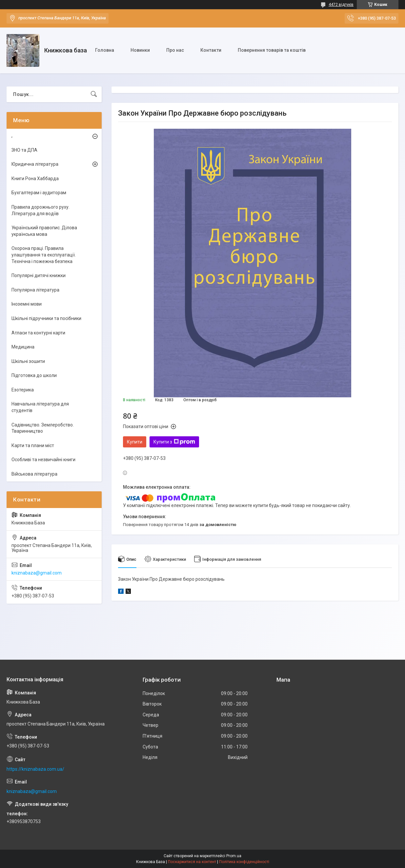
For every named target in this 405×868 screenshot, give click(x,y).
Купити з (174, 442)
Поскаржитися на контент (192, 862)
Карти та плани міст (33, 445)
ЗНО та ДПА (24, 150)
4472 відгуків (341, 5)
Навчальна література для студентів (40, 407)
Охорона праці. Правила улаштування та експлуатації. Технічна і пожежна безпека (44, 255)
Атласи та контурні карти (38, 333)
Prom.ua (234, 856)
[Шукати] (94, 94)
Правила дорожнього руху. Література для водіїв (40, 210)
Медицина (23, 347)
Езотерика (23, 390)
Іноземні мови (27, 304)
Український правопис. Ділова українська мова (44, 231)
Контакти (211, 50)
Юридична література (35, 164)
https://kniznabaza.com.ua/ (35, 769)
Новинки (140, 50)
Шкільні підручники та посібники (46, 318)
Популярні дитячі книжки (39, 275)
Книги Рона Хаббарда (35, 179)
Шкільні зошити (28, 361)
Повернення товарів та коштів (272, 50)
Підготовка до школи (34, 375)
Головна (105, 50)
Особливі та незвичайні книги (43, 460)
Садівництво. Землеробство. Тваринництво (43, 428)
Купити (135, 442)
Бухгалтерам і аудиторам (39, 193)
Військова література (34, 474)
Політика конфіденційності (244, 862)
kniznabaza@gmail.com (37, 573)
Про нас (175, 50)
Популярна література (35, 290)
